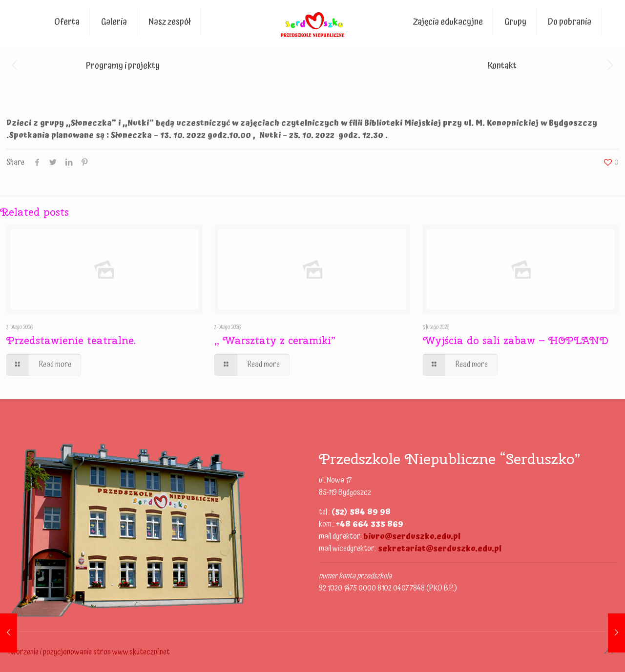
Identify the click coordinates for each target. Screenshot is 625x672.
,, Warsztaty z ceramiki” (275, 340)
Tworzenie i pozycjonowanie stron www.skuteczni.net (88, 652)
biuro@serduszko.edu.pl (412, 536)
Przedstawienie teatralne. (71, 340)
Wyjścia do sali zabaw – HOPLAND (516, 340)
